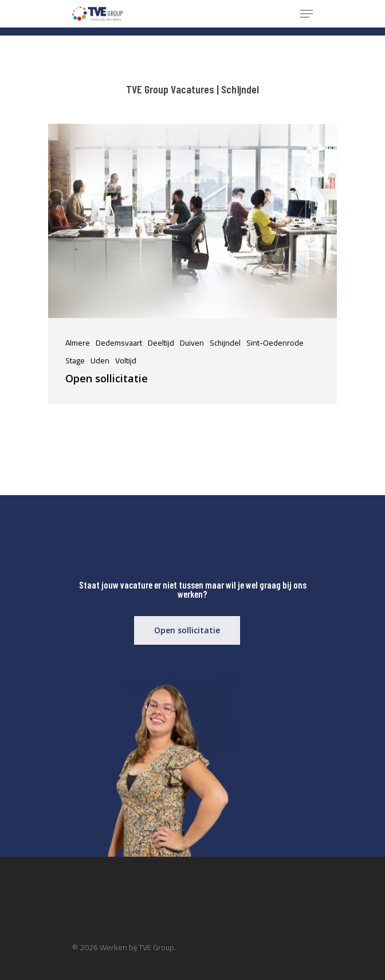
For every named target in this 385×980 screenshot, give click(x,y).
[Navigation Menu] (307, 14)
